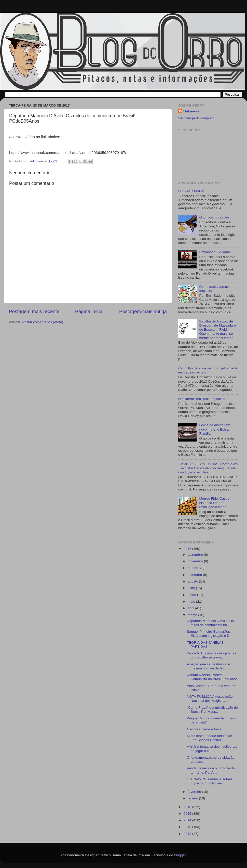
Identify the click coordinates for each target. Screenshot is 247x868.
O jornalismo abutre (214, 217)
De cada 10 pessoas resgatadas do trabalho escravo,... (212, 655)
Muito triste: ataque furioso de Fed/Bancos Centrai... (210, 738)
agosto (193, 581)
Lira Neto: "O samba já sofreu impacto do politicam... (209, 781)
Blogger (180, 855)
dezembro (196, 555)
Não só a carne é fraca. (205, 729)
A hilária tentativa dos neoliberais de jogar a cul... (212, 749)
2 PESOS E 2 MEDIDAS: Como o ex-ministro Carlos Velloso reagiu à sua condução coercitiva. (208, 468)
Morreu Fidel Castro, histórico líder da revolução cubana (215, 503)
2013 (188, 827)
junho (192, 595)
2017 (188, 549)
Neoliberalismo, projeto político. (202, 399)
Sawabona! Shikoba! (215, 252)
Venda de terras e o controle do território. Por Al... (211, 770)
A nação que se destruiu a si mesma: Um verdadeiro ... (209, 666)
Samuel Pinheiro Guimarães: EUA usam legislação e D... (210, 634)
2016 (188, 807)
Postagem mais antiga (143, 311)
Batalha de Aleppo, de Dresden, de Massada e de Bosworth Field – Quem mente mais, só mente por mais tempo (217, 330)
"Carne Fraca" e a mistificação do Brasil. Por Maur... (212, 710)
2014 (188, 820)
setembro (195, 575)
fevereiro (195, 792)
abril (191, 608)
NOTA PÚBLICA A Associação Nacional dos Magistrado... (210, 699)
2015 (188, 814)
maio (192, 601)
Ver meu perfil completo (196, 118)
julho (192, 588)
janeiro (193, 798)
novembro (196, 561)
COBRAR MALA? (192, 191)
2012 (188, 834)
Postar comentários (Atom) (43, 322)
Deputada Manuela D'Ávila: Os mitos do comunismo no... (210, 623)
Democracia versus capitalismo (214, 289)
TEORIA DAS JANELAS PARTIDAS (205, 645)
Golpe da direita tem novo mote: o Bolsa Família (215, 429)
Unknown (191, 111)
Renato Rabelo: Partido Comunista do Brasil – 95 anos (212, 677)
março (193, 615)
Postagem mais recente (34, 311)
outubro (194, 568)
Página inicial (89, 311)
